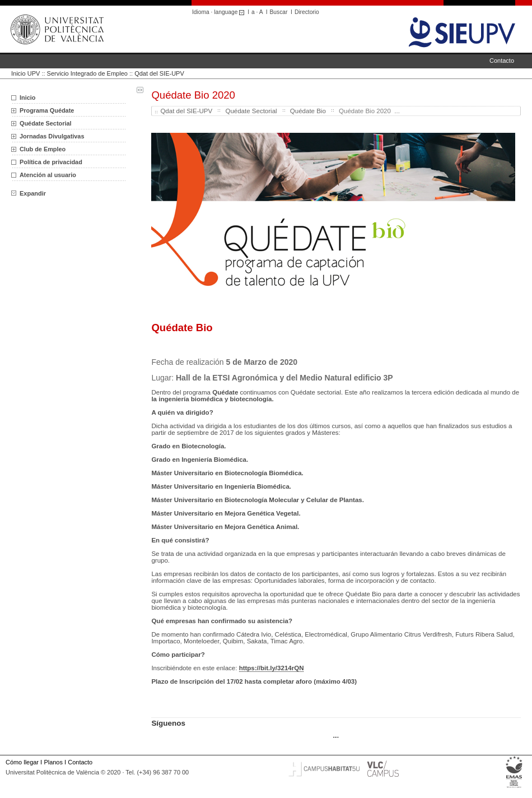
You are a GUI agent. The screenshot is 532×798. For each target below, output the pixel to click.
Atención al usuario (48, 175)
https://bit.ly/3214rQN (272, 668)
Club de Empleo (43, 149)
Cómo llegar (22, 762)
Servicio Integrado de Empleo (87, 73)
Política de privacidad (51, 162)
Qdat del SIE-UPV (159, 73)
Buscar (279, 12)
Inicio (27, 98)
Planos (53, 762)
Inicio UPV (25, 73)
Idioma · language (220, 12)
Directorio (307, 12)
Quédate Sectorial (45, 123)
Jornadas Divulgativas (52, 136)
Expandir (29, 193)
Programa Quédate (47, 110)
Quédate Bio (308, 111)
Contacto (502, 61)
